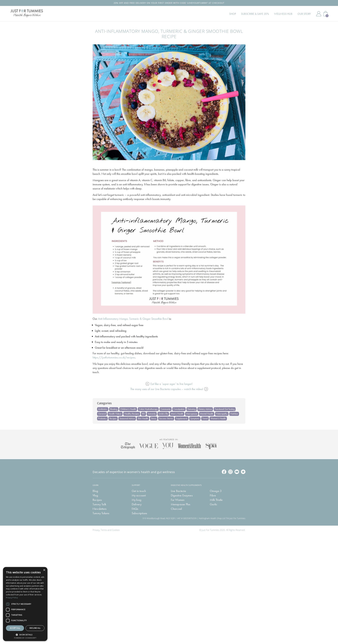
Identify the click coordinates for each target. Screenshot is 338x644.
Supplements (182, 418)
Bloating (114, 409)
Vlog (95, 495)
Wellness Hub (283, 14)
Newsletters (100, 509)
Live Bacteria (178, 491)
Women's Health (218, 418)
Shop (233, 14)
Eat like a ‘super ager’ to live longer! (169, 384)
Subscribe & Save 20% (255, 14)
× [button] (44, 570)
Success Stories (166, 418)
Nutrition (234, 414)
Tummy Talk (99, 504)
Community (166, 409)
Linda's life (163, 414)
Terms (104, 530)
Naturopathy (222, 414)
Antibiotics (103, 409)
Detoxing (192, 409)
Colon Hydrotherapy (148, 409)
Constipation (179, 409)
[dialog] (25, 604)
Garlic (214, 504)
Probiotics (102, 418)
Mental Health (207, 414)
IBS (143, 414)
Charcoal (176, 509)
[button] (25, 634)
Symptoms (195, 418)
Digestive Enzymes (182, 495)
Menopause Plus (181, 504)
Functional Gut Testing (225, 409)
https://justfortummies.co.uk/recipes (114, 357)
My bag (137, 500)
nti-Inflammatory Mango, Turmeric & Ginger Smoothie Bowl (134, 319)
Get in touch (139, 491)
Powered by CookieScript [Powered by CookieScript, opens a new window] (25, 638)
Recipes (113, 418)
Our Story (304, 14)
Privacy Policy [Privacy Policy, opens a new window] (12, 598)
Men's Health (177, 414)
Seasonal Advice (127, 418)
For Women (178, 500)
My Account (319, 14)
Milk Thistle (216, 500)
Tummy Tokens (101, 513)
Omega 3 (216, 491)
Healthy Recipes (132, 414)
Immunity (152, 414)
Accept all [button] (15, 628)
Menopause (192, 414)
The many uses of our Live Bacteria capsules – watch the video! (169, 389)
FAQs (135, 509)
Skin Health (143, 418)
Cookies (116, 530)
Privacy (96, 530)
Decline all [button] (35, 628)
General (102, 414)
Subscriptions (139, 513)
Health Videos (115, 414)
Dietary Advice (205, 409)
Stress (154, 418)
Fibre (213, 495)
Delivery (137, 504)
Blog (95, 491)
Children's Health (128, 409)
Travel (205, 418)
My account (139, 495)
